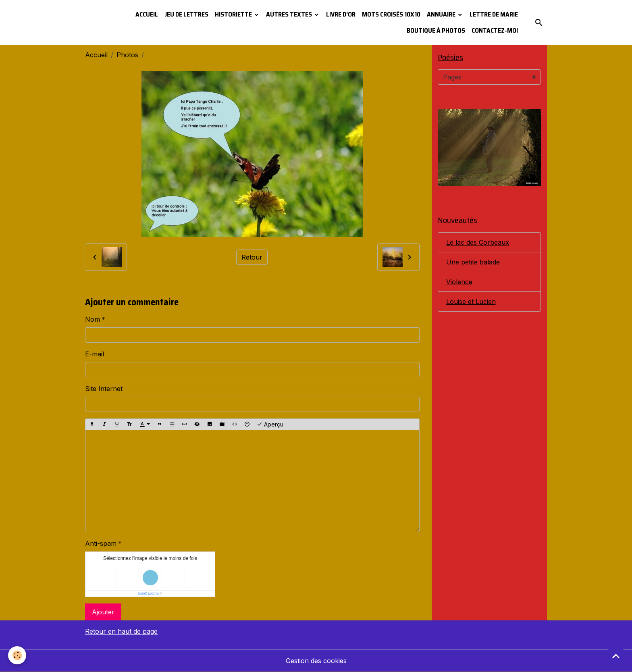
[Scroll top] (616, 656)
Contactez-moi (495, 30)
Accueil (147, 14)
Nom (93, 319)
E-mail (95, 354)
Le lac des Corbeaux (478, 242)
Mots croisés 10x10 (391, 14)
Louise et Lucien (471, 302)
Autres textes (290, 14)
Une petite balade (473, 262)
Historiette (234, 14)
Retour (252, 257)
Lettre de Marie (494, 14)
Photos (127, 55)
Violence (459, 282)
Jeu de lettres (186, 14)
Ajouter (103, 612)
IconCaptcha (149, 593)
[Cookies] (17, 655)
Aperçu (270, 424)
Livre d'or (341, 14)
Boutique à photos (436, 30)
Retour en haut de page (121, 631)
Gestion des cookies (316, 661)
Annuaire (442, 14)
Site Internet (104, 389)
